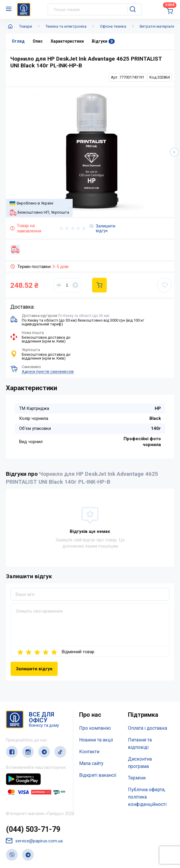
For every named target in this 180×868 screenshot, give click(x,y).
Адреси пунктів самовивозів (48, 371)
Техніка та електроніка (66, 26)
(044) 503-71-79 (33, 829)
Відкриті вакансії (98, 775)
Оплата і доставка (147, 728)
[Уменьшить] (59, 285)
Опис (38, 41)
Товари (26, 26)
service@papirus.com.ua (34, 841)
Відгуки (103, 41)
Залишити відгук (102, 228)
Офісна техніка (113, 26)
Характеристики (67, 41)
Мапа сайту (91, 763)
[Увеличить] (75, 285)
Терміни (137, 778)
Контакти (89, 752)
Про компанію (95, 728)
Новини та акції (96, 740)
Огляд (18, 41)
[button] (174, 152)
